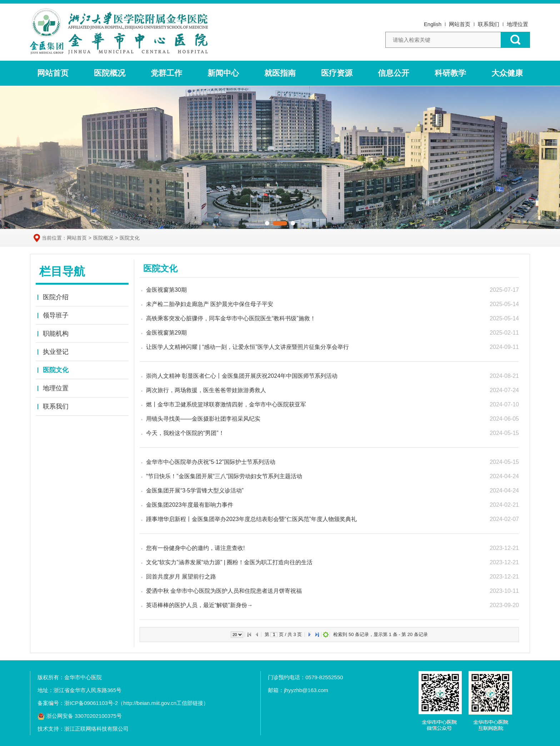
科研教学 (450, 73)
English (433, 24)
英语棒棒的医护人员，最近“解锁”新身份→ (199, 605)
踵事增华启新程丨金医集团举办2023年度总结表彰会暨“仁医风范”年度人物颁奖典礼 (251, 519)
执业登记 (56, 352)
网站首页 (460, 24)
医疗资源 (337, 73)
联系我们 (489, 24)
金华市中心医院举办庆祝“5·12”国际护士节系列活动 (211, 462)
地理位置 (517, 24)
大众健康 (507, 73)
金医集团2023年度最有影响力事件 (190, 505)
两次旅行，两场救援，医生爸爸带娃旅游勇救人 (206, 390)
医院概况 (110, 73)
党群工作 (166, 73)
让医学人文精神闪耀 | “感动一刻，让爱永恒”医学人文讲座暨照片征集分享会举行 (247, 347)
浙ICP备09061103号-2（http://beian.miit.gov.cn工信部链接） (136, 703)
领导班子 (56, 315)
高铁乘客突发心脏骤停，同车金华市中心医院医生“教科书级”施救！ (231, 318)
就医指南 (280, 73)
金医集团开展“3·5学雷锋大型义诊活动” (195, 490)
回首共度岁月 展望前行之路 (181, 577)
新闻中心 (223, 73)
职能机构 (56, 334)
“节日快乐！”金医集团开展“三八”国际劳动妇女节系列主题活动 (224, 476)
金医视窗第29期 (166, 333)
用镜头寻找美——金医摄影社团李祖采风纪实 (203, 419)
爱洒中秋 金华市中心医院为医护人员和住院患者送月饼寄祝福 (224, 591)
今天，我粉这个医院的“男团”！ (185, 433)
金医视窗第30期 (166, 290)
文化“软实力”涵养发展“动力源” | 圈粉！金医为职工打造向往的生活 (229, 562)
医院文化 (130, 238)
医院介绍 (56, 297)
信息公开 (394, 73)
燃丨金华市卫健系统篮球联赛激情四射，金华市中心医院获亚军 (226, 404)
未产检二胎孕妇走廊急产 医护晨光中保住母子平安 (210, 304)
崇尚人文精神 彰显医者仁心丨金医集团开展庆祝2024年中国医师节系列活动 (242, 376)
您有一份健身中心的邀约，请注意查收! (195, 548)
